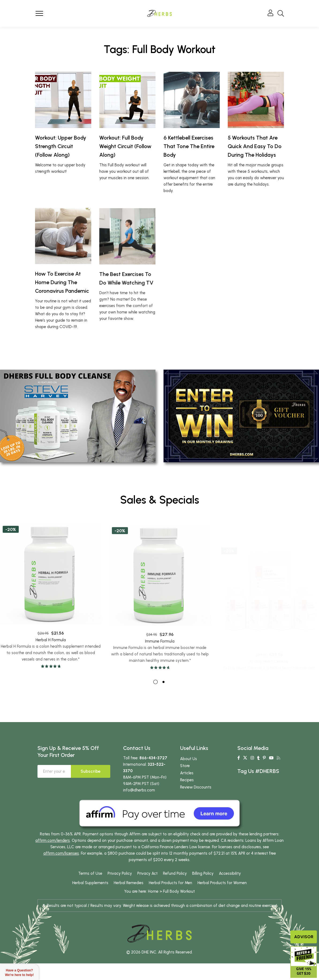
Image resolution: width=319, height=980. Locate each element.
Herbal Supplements (90, 900)
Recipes (187, 797)
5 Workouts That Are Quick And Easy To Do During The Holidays (255, 146)
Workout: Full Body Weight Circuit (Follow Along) (125, 146)
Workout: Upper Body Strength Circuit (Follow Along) (61, 146)
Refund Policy (175, 891)
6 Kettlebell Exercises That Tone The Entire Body (189, 146)
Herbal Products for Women (222, 900)
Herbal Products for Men (170, 900)
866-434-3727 (153, 775)
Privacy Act (147, 891)
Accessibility (230, 891)
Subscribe (91, 788)
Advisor (304, 937)
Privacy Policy (120, 891)
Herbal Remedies (129, 900)
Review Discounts (196, 804)
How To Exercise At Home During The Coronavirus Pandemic (62, 306)
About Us (189, 776)
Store (185, 783)
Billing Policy (203, 891)
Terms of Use (90, 891)
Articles (187, 790)
